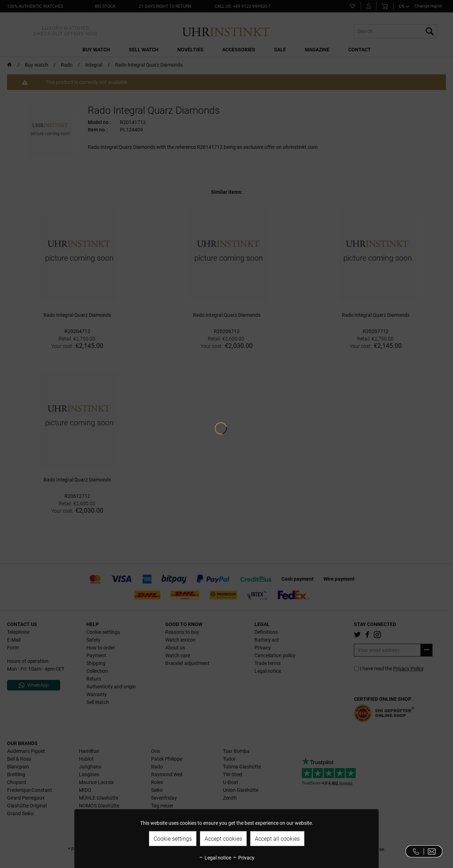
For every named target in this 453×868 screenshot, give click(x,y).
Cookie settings (173, 839)
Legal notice (215, 858)
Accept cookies (223, 839)
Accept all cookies (277, 839)
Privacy (243, 858)
